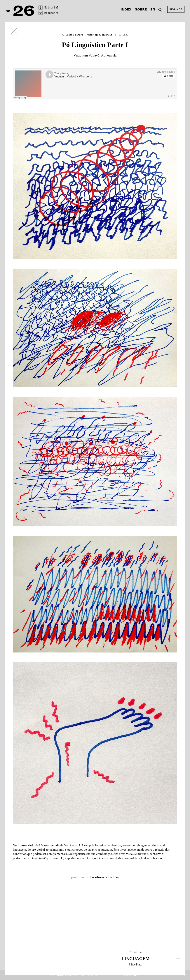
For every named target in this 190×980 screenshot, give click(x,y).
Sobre (141, 9)
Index (126, 9)
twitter (114, 877)
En (153, 9)
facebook (97, 877)
